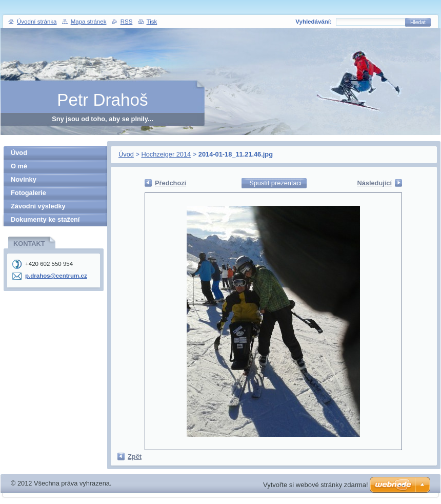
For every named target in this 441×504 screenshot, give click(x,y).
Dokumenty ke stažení (45, 219)
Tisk (152, 22)
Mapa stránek (89, 22)
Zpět (135, 457)
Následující (374, 183)
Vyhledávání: (314, 22)
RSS (127, 22)
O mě (19, 166)
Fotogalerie (28, 193)
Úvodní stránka (37, 22)
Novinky (24, 179)
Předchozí (171, 183)
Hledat (418, 22)
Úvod (126, 154)
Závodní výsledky (38, 206)
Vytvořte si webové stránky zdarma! (316, 485)
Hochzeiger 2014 (166, 154)
